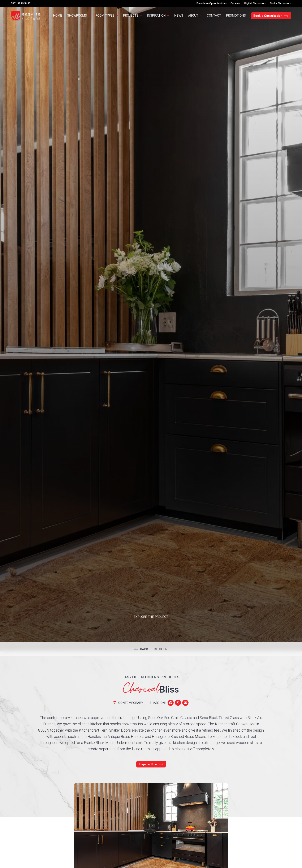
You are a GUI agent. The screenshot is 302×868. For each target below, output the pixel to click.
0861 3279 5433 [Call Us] (21, 3)
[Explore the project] (151, 624)
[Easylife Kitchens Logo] (26, 16)
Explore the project (151, 617)
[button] (171, 703)
